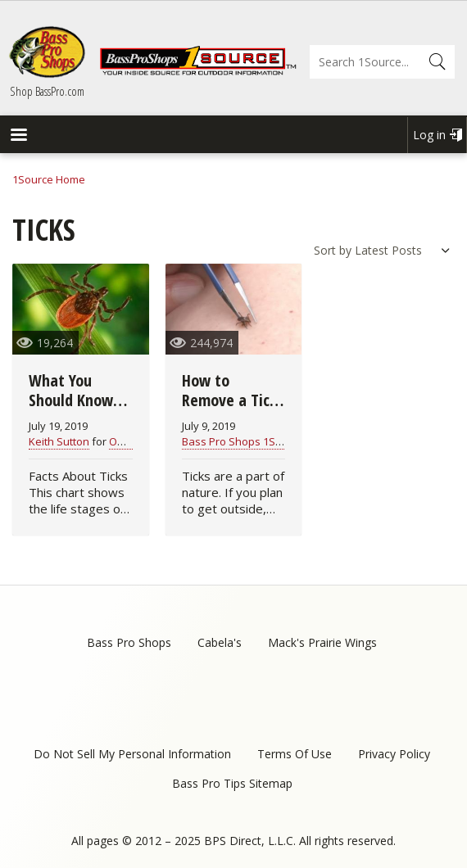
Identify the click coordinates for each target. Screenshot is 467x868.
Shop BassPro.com (47, 91)
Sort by (333, 250)
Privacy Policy (394, 754)
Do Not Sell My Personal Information (132, 754)
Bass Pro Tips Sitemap (232, 783)
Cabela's (220, 642)
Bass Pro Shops (129, 642)
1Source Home (49, 179)
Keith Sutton (59, 441)
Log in (429, 135)
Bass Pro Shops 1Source (243, 441)
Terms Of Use (295, 754)
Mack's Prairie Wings (322, 642)
